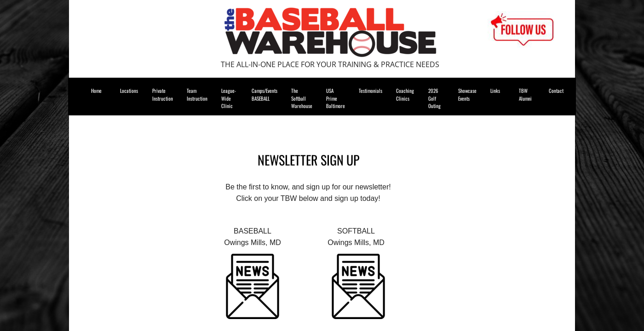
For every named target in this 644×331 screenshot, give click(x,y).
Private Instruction (163, 94)
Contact (556, 91)
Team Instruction (197, 94)
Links (495, 91)
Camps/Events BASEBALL (264, 94)
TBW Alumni (525, 94)
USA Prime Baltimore (336, 98)
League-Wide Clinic (229, 98)
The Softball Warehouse (302, 98)
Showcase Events (467, 94)
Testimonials (371, 91)
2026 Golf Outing (434, 98)
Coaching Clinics (405, 94)
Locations (129, 91)
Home (96, 91)
